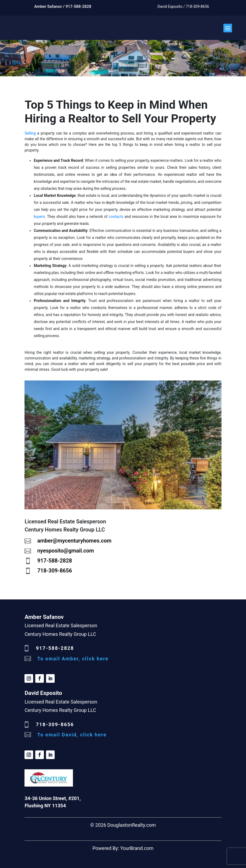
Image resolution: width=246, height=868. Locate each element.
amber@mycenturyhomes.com (74, 541)
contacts (116, 217)
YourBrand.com (137, 848)
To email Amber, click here (73, 659)
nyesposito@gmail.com (65, 551)
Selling (30, 133)
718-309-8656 (55, 571)
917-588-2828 (55, 561)
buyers (39, 217)
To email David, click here (72, 735)
